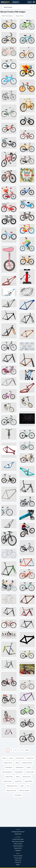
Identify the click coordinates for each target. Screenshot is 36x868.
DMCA (18, 865)
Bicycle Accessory (27, 763)
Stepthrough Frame (12, 786)
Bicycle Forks (9, 777)
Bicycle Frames (8, 763)
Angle (22, 786)
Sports (11, 758)
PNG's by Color (18, 844)
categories (16, 2)
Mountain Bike (30, 772)
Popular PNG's (18, 848)
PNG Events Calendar (18, 841)
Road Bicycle (9, 767)
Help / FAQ (18, 860)
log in (30, 2)
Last (27, 750)
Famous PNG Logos (18, 839)
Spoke (18, 777)
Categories (18, 850)
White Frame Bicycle (7, 16)
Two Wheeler (18, 795)
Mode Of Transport (24, 791)
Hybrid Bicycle (19, 767)
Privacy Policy (18, 858)
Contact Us (18, 862)
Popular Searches (18, 846)
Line (28, 786)
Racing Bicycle (19, 772)
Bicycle (4, 758)
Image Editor (18, 834)
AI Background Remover (18, 832)
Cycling (29, 767)
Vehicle (17, 763)
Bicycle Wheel (29, 781)
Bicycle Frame (20, 16)
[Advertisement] (18, 813)
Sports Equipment (7, 772)
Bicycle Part (30, 758)
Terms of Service (18, 856)
